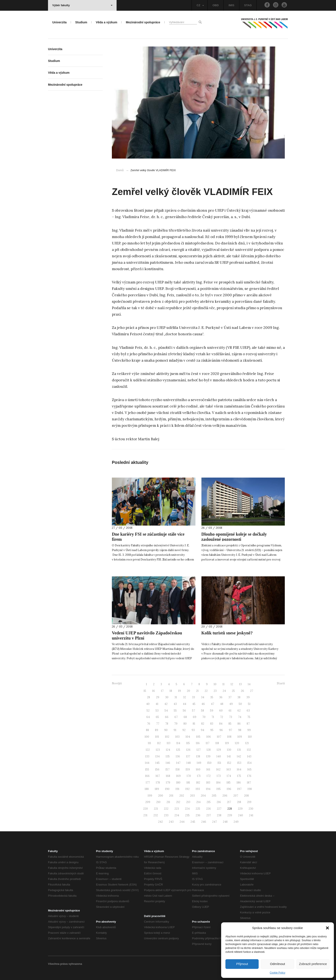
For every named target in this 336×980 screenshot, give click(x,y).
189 (157, 789)
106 (209, 737)
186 (239, 783)
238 (219, 815)
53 (157, 711)
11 (223, 684)
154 (249, 763)
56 (184, 711)
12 (232, 684)
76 (149, 724)
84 (221, 724)
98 (240, 730)
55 (175, 711)
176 (249, 776)
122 (148, 750)
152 (229, 763)
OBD (216, 5)
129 (219, 750)
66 (167, 717)
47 (212, 704)
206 (225, 796)
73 (231, 717)
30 (167, 697)
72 (222, 717)
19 (179, 691)
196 (229, 789)
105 (198, 737)
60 (221, 711)
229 (240, 809)
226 (208, 809)
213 (188, 802)
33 (193, 697)
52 (148, 711)
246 (204, 822)
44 (184, 704)
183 (208, 783)
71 (213, 717)
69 (195, 717)
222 (166, 809)
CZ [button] (200, 5)
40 (148, 704)
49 (231, 704)
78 (167, 724)
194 (208, 789)
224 (187, 809)
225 (198, 809)
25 (233, 691)
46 (203, 704)
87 (248, 724)
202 (182, 796)
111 (149, 743)
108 (229, 737)
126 (188, 750)
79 (176, 724)
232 (156, 815)
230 (251, 809)
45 (194, 704)
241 (251, 815)
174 (229, 776)
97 (230, 730)
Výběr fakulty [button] (82, 5)
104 (188, 737)
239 (230, 815)
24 (224, 691)
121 (247, 743)
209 (148, 802)
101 (157, 737)
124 (168, 750)
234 (177, 815)
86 (239, 724)
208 (246, 796)
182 (198, 783)
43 (175, 704)
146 (168, 763)
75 (249, 717)
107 (219, 737)
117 (208, 743)
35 (212, 697)
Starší (281, 683)
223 (177, 809)
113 (169, 743)
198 (250, 789)
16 (154, 691)
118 (217, 743)
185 (229, 783)
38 (239, 697)
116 (198, 743)
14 (249, 684)
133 (147, 756)
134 (157, 756)
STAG (248, 5)
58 (202, 711)
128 (209, 750)
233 (166, 815)
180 (178, 783)
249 (236, 822)
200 (161, 796)
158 (178, 769)
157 (167, 769)
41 (157, 704)
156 (157, 769)
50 (240, 704)
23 (215, 691)
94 (202, 730)
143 (249, 756)
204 (203, 796)
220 (145, 809)
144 (147, 763)
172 (209, 776)
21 (197, 691)
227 (219, 809)
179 (168, 783)
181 (188, 783)
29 (158, 697)
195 (219, 789)
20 (188, 691)
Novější (117, 683)
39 (248, 697)
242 (160, 822)
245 (193, 822)
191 (177, 789)
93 (193, 730)
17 (162, 691)
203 (192, 796)
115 (188, 743)
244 (182, 822)
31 (176, 697)
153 (239, 763)
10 (215, 684)
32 (184, 697)
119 (227, 743)
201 (171, 796)
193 (198, 789)
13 (240, 684)
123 (158, 750)
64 (148, 717)
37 (230, 697)
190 (167, 789)
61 (230, 711)
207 (236, 796)
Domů (120, 170)
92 (184, 730)
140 (219, 756)
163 (229, 769)
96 (221, 730)
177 (148, 783)
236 (198, 815)
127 (199, 750)
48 (222, 704)
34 (203, 697)
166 (147, 776)
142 (239, 756)
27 (252, 691)
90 (166, 730)
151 (219, 763)
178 (158, 783)
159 (188, 769)
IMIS (232, 5)
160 (198, 769)
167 (158, 776)
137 (188, 756)
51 (249, 704)
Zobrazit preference (313, 964)
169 (178, 776)
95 (212, 730)
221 (156, 809)
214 (198, 802)
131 (239, 750)
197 (239, 789)
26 (242, 691)
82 (203, 724)
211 (168, 802)
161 (208, 769)
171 (199, 776)
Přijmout (242, 964)
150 (209, 763)
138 (198, 756)
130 (229, 750)
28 (148, 697)
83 (212, 724)
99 (249, 730)
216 (219, 802)
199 (150, 796)
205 (214, 796)
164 (239, 769)
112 (159, 743)
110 (250, 737)
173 (219, 776)
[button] (327, 928)
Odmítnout (277, 964)
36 (221, 697)
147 (178, 763)
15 (145, 691)
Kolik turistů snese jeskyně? (227, 633)
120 (237, 743)
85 (230, 724)
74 (240, 717)
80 (185, 724)
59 (212, 711)
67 (176, 717)
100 (147, 737)
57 (193, 711)
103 (177, 737)
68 (185, 717)
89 (157, 730)
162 (218, 769)
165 (249, 769)
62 (239, 711)
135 (168, 756)
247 (214, 822)
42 (166, 704)
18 (171, 691)
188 (147, 789)
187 (249, 783)
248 (225, 822)
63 (248, 711)
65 (157, 717)
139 (208, 756)
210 (158, 802)
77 (158, 724)
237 (209, 815)
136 (178, 756)
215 (209, 802)
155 (147, 769)
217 (229, 802)
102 (167, 737)
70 (204, 717)
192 (187, 789)
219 (249, 802)
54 (166, 711)
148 (189, 763)
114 (178, 743)
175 (239, 776)
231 (145, 815)
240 (241, 815)
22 (206, 691)
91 (175, 730)
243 (171, 822)
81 (194, 724)
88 (147, 730)
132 (249, 750)
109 (240, 737)
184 (218, 783)
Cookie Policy (278, 973)
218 (239, 802)
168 (168, 776)
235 (187, 815)
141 (229, 756)
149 (199, 763)
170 (189, 776)
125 (178, 750)
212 (178, 802)
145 (157, 763)
